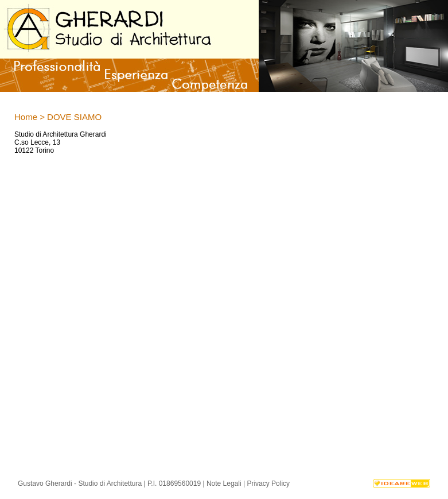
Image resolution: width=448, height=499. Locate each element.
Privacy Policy (268, 483)
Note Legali (224, 483)
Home (26, 117)
